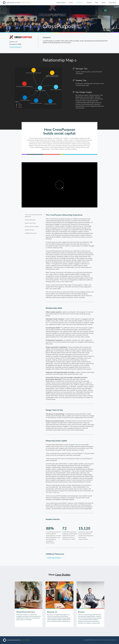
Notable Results (29, 230)
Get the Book (112, 3)
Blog (97, 3)
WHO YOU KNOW (26, 3)
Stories (71, 3)
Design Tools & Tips (30, 223)
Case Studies (63, 575)
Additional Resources (31, 233)
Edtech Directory (61, 3)
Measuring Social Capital (32, 227)
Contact (103, 3)
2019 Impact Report (54, 558)
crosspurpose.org (15, 47)
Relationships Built (30, 220)
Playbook (89, 3)
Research (79, 3)
